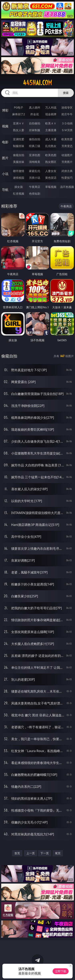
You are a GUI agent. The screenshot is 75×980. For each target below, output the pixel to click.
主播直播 (51, 130)
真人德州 (35, 107)
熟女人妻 (19, 130)
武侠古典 (67, 171)
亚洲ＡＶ (19, 123)
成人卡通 (51, 139)
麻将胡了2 (19, 114)
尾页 (58, 853)
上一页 (31, 853)
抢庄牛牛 (67, 114)
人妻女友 (51, 171)
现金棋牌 (51, 114)
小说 (5, 174)
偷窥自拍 (19, 155)
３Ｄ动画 (67, 123)
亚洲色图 (35, 155)
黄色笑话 (51, 178)
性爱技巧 (67, 178)
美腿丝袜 (19, 162)
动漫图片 (67, 155)
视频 (5, 126)
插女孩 (19, 187)
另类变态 (67, 146)
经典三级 (35, 146)
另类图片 (67, 162)
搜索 (66, 93)
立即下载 (61, 971)
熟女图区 (51, 162)
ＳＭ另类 (67, 130)
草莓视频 (51, 187)
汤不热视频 (67, 187)
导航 (5, 190)
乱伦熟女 (51, 146)
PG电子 (18, 107)
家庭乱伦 (35, 171)
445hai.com (37, 83)
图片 (5, 158)
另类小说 (35, 178)
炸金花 (35, 114)
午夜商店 (35, 187)
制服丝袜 (19, 146)
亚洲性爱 (19, 139)
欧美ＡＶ (51, 123)
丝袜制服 (35, 130)
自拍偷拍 (35, 123)
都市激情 (19, 171)
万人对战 (51, 107)
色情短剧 (35, 194)
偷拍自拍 (35, 139)
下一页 (45, 853)
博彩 (5, 110)
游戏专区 (67, 107)
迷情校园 (19, 178)
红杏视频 (19, 194)
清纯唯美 (35, 162)
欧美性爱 (67, 139)
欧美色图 (51, 155)
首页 (17, 853)
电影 (5, 142)
